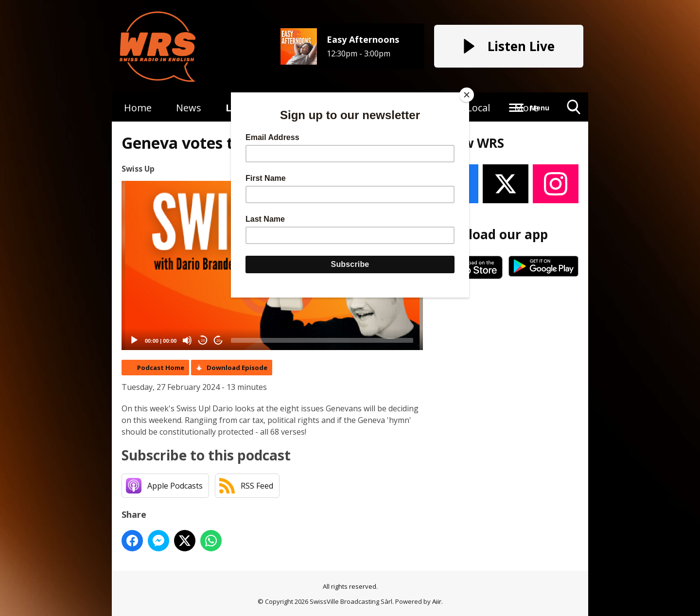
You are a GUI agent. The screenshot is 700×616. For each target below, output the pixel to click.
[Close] (467, 95)
